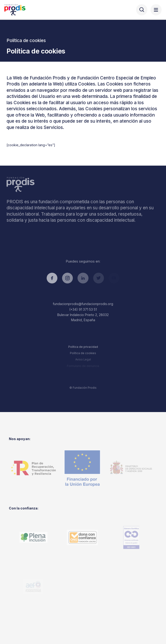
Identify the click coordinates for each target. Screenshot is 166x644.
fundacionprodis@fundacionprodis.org (83, 304)
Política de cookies (83, 353)
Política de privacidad (83, 347)
